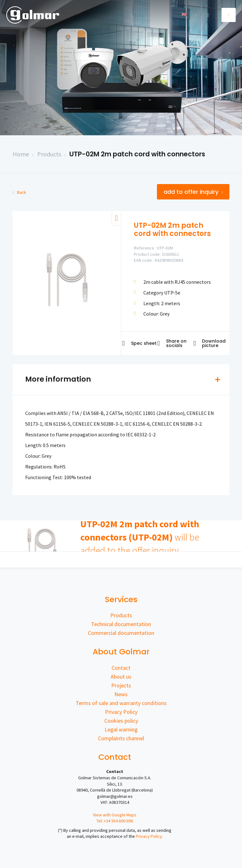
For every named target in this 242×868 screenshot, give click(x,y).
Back (19, 192)
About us (121, 677)
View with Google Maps (115, 815)
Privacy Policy (121, 712)
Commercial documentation (121, 633)
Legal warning (121, 729)
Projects (121, 685)
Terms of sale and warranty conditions (121, 703)
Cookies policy (121, 721)
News (121, 694)
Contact (121, 668)
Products (49, 154)
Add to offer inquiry (193, 192)
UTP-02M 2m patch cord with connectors (137, 154)
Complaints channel (121, 738)
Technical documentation (121, 624)
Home (21, 154)
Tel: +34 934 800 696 (115, 821)
